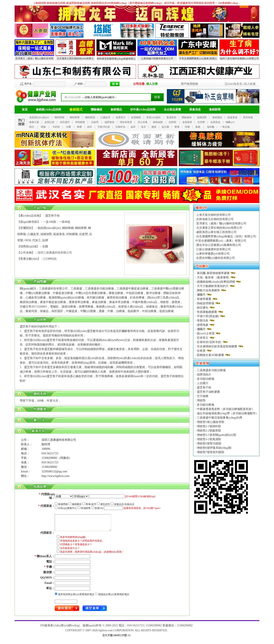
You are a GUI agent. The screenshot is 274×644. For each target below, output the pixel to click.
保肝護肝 (65, 122)
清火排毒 (143, 122)
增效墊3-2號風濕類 (209, 439)
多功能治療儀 (205, 379)
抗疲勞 (95, 122)
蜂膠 (79, 127)
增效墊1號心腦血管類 (210, 422)
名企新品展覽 (172, 110)
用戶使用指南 (189, 84)
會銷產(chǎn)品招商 (48, 110)
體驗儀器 (96, 110)
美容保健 (248, 117)
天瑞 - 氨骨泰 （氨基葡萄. (213, 277)
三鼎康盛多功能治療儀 (211, 370)
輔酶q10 (230, 122)
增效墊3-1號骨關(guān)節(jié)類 (216, 435)
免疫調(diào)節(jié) (39, 117)
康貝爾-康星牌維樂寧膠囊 (213, 273)
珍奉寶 (201, 351)
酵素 (177, 127)
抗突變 (201, 122)
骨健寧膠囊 (204, 299)
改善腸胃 (187, 122)
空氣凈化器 (104, 127)
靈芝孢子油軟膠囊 (208, 392)
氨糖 (198, 127)
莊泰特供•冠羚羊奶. (209, 342)
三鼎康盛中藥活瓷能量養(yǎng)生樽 (219, 418)
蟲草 (133, 127)
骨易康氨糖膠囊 (207, 312)
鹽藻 (154, 127)
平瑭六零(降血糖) (208, 316)
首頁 (25, 110)
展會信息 (195, 110)
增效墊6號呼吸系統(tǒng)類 (214, 448)
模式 (32, 127)
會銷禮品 (116, 110)
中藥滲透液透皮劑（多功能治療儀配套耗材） (225, 409)
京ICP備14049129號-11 (116, 635)
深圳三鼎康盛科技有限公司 (55, 253)
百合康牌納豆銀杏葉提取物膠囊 (217, 346)
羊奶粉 (56, 127)
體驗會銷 (187, 117)
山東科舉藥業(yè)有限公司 (213, 254)
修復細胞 (158, 122)
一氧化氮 (225, 127)
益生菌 (165, 127)
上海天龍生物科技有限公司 (214, 215)
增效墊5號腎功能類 (209, 444)
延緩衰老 (232, 117)
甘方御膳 (202, 396)
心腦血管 (105, 117)
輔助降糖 (59, 117)
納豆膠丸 (203, 308)
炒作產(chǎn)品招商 (143, 110)
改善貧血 (215, 122)
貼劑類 (173, 122)
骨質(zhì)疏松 (154, 117)
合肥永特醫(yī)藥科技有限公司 (216, 258)
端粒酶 (211, 127)
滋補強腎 (202, 117)
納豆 (90, 127)
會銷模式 (76, 110)
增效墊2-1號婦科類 (209, 426)
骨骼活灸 (203, 321)
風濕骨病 (171, 117)
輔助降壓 (75, 117)
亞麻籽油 (120, 127)
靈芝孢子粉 (204, 387)
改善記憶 (49, 122)
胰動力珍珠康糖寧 (208, 290)
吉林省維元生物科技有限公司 (215, 219)
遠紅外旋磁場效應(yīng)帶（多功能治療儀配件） (228, 413)
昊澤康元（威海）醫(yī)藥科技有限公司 (221, 223)
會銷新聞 (215, 110)
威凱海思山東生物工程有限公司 (216, 232)
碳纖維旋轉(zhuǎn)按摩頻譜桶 (216, 282)
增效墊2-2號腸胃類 (209, 431)
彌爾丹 (201, 295)
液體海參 (203, 325)
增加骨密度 (126, 122)
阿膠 (187, 127)
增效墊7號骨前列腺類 (210, 452)
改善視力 (121, 117)
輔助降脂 (90, 117)
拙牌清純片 (204, 375)
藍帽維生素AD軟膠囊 (211, 355)
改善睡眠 (136, 117)
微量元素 (34, 122)
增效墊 (201, 400)
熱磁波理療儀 (206, 303)
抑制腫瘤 (80, 122)
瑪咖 (43, 127)
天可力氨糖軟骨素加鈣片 (213, 286)
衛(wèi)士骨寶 (206, 333)
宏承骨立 (203, 338)
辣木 (144, 127)
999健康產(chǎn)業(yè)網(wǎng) (60, 625)
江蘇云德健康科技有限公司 (214, 249)
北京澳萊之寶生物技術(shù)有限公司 (219, 228)
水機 (68, 127)
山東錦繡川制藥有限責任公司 (157, 59)
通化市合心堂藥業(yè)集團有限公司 (219, 245)
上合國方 (202, 383)
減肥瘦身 (109, 122)
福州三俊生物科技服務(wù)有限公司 (240, 59)
